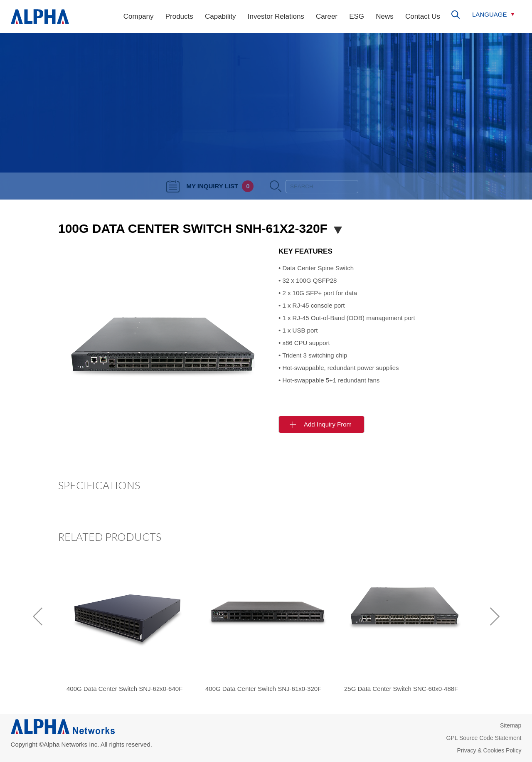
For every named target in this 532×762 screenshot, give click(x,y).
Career (327, 16)
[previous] (37, 617)
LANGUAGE (489, 14)
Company (139, 16)
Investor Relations (276, 16)
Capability (220, 16)
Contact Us (423, 16)
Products (179, 16)
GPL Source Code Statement (484, 738)
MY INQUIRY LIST (210, 186)
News (385, 16)
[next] (495, 617)
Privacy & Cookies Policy (489, 750)
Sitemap (511, 725)
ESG (357, 16)
